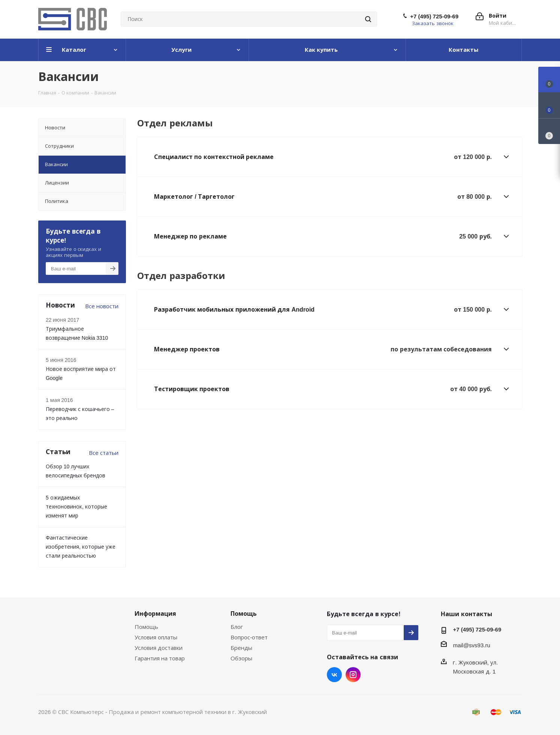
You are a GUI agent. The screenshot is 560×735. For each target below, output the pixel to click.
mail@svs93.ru (471, 645)
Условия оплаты (156, 637)
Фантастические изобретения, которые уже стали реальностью (81, 547)
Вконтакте (334, 675)
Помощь (146, 627)
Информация (155, 613)
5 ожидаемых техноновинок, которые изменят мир (76, 506)
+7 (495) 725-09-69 (434, 16)
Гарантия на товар (160, 658)
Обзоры (241, 658)
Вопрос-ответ (249, 637)
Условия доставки (159, 648)
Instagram (353, 675)
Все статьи (104, 453)
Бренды (241, 648)
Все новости (102, 306)
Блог (237, 627)
